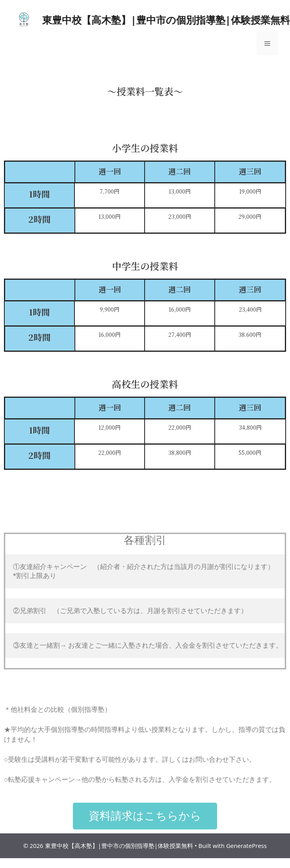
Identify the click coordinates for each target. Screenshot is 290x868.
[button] (145, 816)
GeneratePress (246, 846)
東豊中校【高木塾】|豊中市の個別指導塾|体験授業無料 (166, 20)
